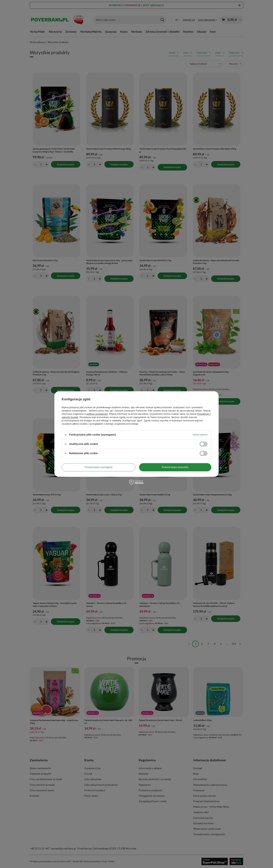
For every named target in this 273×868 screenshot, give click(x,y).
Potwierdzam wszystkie (175, 467)
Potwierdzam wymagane (99, 467)
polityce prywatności (97, 414)
